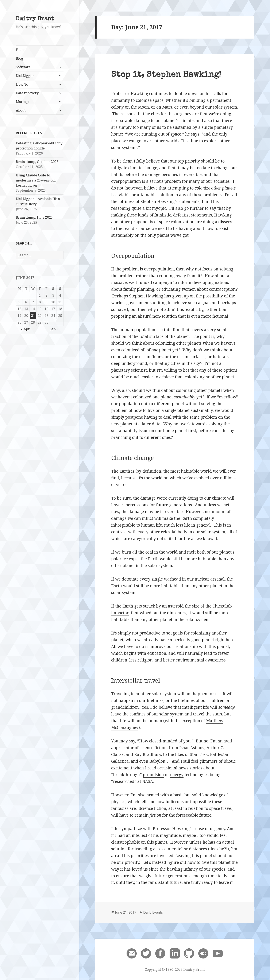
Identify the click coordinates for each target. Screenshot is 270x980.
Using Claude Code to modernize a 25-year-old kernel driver (36, 180)
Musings (23, 102)
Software (23, 67)
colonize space (150, 100)
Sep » (54, 329)
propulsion (153, 775)
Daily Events (153, 912)
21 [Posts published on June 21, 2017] (33, 316)
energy (177, 775)
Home (21, 50)
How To (22, 84)
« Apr (25, 329)
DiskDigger (25, 76)
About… (22, 110)
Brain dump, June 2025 (34, 217)
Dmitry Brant (35, 19)
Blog (20, 58)
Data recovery (27, 93)
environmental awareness (201, 660)
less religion (141, 660)
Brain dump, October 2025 (37, 162)
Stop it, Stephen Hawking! (166, 75)
